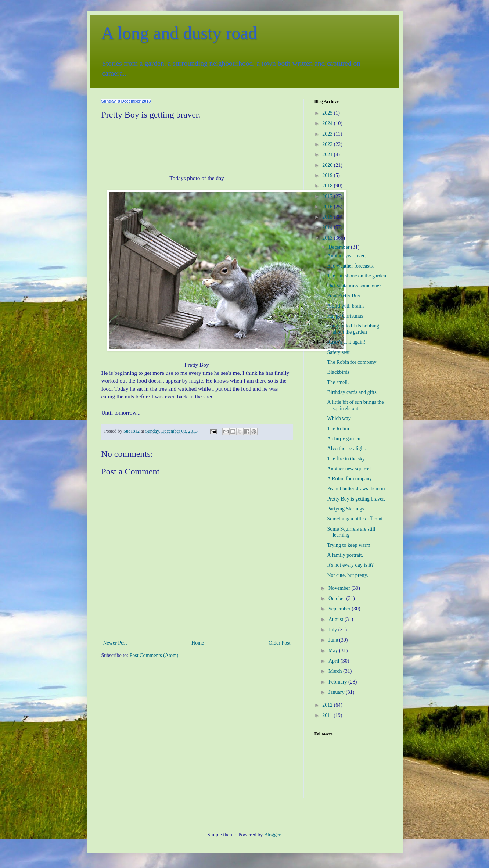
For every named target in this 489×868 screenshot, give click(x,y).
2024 (328, 123)
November (340, 588)
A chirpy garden (344, 439)
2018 (328, 186)
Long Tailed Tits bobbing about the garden (353, 329)
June (334, 640)
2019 (328, 175)
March (336, 671)
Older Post (280, 643)
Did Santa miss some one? (354, 286)
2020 (328, 165)
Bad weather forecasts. (350, 266)
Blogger (272, 835)
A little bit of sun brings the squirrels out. (355, 405)
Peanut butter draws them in (356, 489)
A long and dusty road (179, 33)
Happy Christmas (345, 316)
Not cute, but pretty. (347, 575)
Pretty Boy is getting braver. (356, 499)
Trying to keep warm (348, 545)
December (340, 247)
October (337, 598)
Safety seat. (339, 352)
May (334, 651)
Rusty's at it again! (346, 342)
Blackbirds (338, 372)
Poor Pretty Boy (344, 296)
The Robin (338, 429)
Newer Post (115, 643)
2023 (328, 134)
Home (198, 643)
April (335, 661)
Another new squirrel (349, 469)
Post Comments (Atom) (154, 655)
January (337, 692)
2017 (328, 196)
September (340, 609)
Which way (339, 418)
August (337, 619)
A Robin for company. (350, 479)
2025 (328, 113)
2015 (328, 217)
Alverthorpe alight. (347, 449)
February (338, 682)
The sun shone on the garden (357, 276)
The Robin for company (352, 362)
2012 (328, 705)
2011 (328, 715)
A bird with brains (346, 306)
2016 (328, 207)
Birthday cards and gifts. (352, 392)
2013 (328, 238)
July (333, 630)
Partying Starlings (346, 509)
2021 (328, 155)
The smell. (338, 382)
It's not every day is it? (350, 565)
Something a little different (355, 519)
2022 (328, 144)
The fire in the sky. (346, 459)
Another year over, (346, 256)
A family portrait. (345, 555)
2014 (328, 227)
